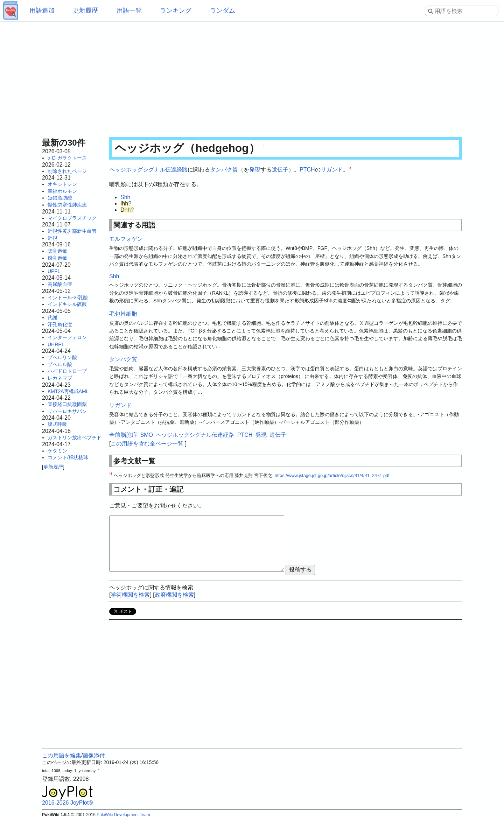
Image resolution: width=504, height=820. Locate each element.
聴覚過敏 (57, 251)
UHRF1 (56, 344)
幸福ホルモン (62, 191)
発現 (255, 170)
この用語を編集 (62, 755)
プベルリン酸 (62, 357)
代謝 (52, 317)
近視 (52, 238)
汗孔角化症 (60, 324)
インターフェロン (67, 337)
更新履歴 (85, 10)
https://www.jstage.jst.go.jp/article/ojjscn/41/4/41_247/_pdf (332, 475)
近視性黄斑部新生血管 (72, 231)
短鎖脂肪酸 (60, 198)
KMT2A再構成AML (68, 391)
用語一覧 (129, 10)
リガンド (332, 170)
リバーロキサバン (67, 411)
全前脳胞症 (123, 435)
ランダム (223, 10)
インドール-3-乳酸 (68, 297)
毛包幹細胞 (123, 314)
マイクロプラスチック (72, 218)
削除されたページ (67, 171)
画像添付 (94, 755)
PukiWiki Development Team (123, 815)
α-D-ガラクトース (67, 158)
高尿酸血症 (60, 284)
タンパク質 (224, 170)
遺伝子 (280, 170)
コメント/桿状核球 (68, 457)
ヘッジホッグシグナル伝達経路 (148, 170)
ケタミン (57, 451)
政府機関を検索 (174, 595)
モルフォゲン (126, 239)
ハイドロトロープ (67, 371)
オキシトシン (62, 184)
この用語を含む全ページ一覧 (147, 444)
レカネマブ (60, 378)
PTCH (307, 170)
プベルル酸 (60, 364)
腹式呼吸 (57, 424)
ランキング (176, 10)
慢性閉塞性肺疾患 (67, 205)
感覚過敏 (57, 258)
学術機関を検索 (130, 595)
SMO (146, 435)
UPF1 (54, 271)
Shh (125, 197)
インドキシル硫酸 (67, 304)
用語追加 (42, 10)
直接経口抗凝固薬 (67, 404)
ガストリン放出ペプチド (75, 437)
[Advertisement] (252, 77)
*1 (350, 168)
